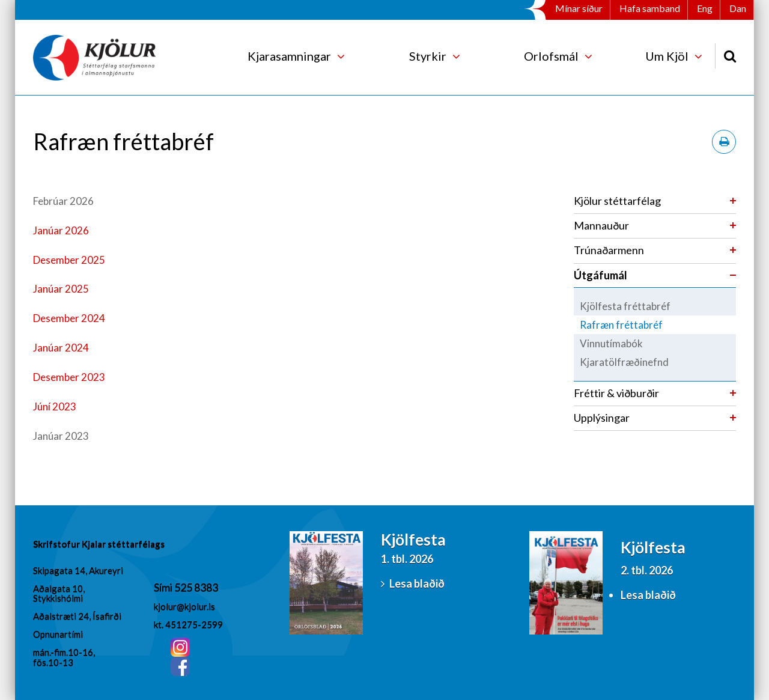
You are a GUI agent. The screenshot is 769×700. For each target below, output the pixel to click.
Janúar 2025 (61, 289)
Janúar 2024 (61, 348)
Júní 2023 (55, 406)
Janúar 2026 (61, 230)
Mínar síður (579, 8)
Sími (164, 587)
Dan (738, 8)
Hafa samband (650, 8)
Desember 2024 (69, 318)
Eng (705, 8)
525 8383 (196, 587)
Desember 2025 (69, 260)
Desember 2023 (69, 377)
